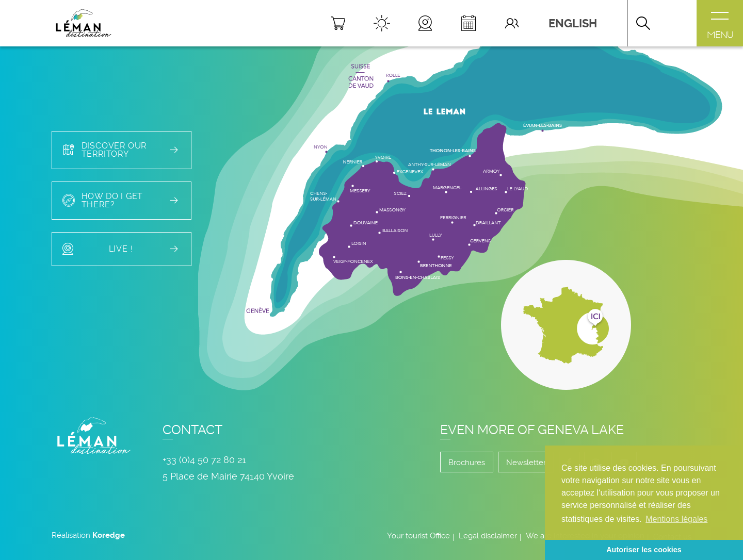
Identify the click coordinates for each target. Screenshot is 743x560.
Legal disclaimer (488, 536)
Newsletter (526, 463)
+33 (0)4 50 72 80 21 (204, 460)
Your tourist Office (418, 536)
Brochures (467, 463)
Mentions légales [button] (676, 519)
